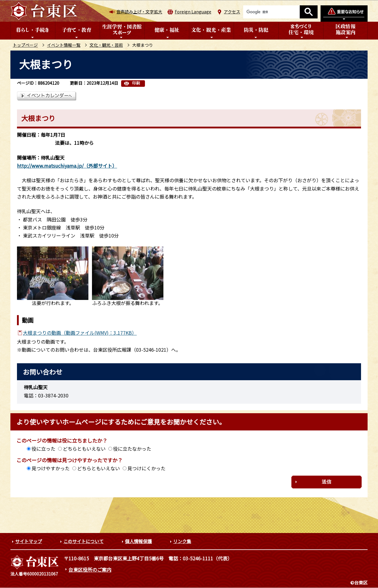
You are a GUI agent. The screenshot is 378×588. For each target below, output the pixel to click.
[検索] (271, 12)
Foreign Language (193, 12)
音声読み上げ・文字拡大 (139, 12)
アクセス (232, 12)
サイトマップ (29, 541)
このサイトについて (83, 541)
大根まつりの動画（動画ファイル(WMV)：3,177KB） (80, 333)
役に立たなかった (132, 449)
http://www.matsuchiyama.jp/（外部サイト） (67, 166)
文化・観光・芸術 (106, 45)
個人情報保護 (138, 541)
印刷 (136, 83)
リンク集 (182, 541)
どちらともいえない (84, 449)
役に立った (43, 449)
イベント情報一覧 (64, 45)
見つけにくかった (146, 468)
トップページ (25, 45)
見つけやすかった (51, 468)
